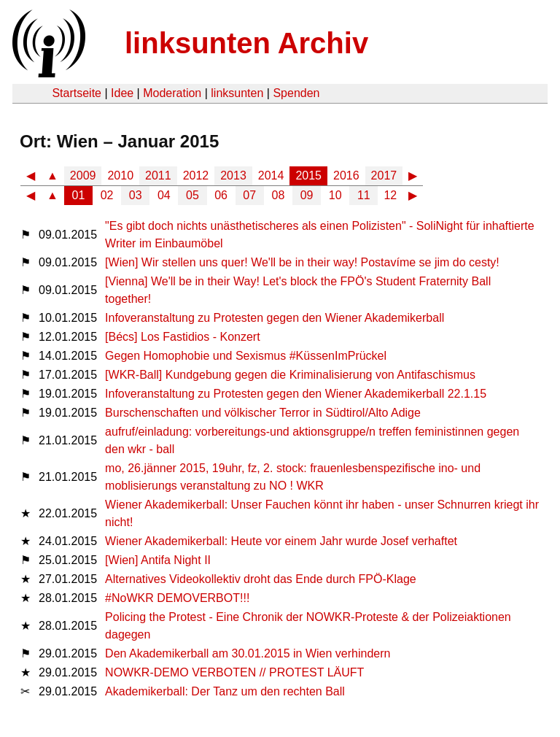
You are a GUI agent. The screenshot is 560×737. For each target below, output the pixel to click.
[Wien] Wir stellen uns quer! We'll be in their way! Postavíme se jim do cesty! (302, 262)
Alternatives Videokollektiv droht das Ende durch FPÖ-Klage (261, 579)
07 (249, 195)
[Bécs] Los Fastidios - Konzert (183, 337)
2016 (346, 175)
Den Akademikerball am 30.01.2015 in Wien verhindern (248, 653)
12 (390, 195)
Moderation (172, 93)
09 (307, 195)
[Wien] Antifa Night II (158, 560)
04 (164, 195)
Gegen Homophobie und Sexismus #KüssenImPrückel (246, 356)
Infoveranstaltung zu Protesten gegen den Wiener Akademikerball (275, 318)
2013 (233, 175)
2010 (120, 175)
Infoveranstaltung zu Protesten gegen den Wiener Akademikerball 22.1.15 (296, 394)
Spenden (296, 93)
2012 (196, 175)
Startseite (77, 93)
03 (136, 195)
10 (335, 195)
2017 (384, 175)
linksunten (237, 93)
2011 (158, 175)
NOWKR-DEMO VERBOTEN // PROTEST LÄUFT (234, 672)
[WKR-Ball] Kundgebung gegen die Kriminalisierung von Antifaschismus (290, 375)
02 (107, 195)
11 (364, 195)
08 (279, 195)
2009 (83, 175)
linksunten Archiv (246, 43)
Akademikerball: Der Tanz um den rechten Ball (225, 691)
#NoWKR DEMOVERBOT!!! (177, 598)
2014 (271, 175)
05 (192, 195)
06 (221, 195)
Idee (122, 93)
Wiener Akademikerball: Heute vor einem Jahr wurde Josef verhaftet (281, 541)
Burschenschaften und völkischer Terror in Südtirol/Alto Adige (263, 413)
